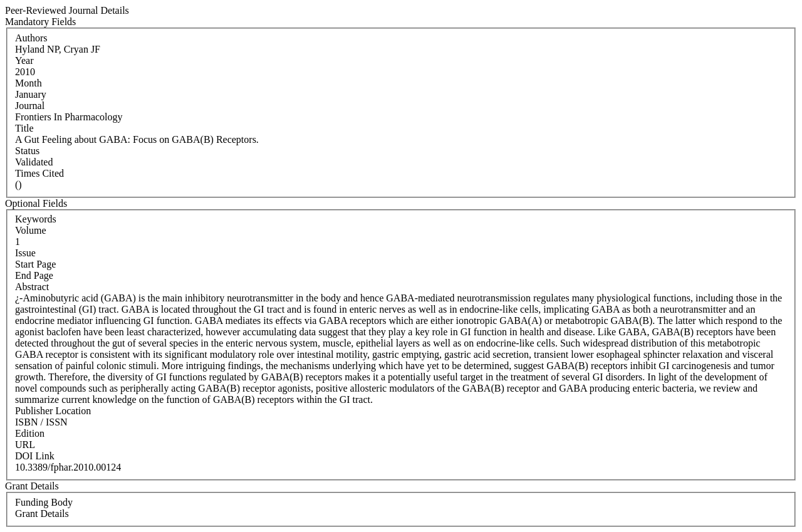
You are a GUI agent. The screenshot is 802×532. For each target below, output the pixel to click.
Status (27, 151)
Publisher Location (53, 411)
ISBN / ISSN (41, 422)
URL (25, 445)
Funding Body (44, 502)
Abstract (32, 287)
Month (29, 83)
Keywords (36, 219)
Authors (31, 38)
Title (24, 128)
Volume (30, 230)
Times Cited (39, 173)
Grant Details (42, 514)
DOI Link (35, 456)
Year (24, 60)
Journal (30, 106)
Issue (25, 253)
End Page (34, 275)
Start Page (35, 264)
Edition (30, 433)
